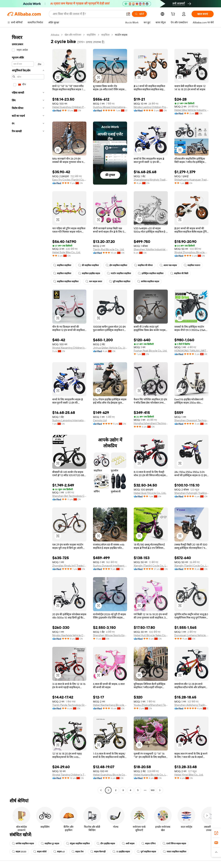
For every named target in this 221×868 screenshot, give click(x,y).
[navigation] (28, 413)
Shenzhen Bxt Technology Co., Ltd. (69, 496)
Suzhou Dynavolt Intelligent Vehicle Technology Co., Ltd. (110, 566)
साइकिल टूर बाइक (50, 844)
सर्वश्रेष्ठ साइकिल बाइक (148, 281)
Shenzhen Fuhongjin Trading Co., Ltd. (191, 493)
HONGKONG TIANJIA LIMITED (191, 351)
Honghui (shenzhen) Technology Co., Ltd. (151, 423)
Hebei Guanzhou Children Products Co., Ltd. (69, 107)
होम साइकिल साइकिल (116, 265)
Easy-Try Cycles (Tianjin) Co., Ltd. (69, 180)
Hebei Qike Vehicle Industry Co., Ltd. (191, 110)
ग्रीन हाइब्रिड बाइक (106, 844)
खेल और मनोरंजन (73, 35)
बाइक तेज (78, 852)
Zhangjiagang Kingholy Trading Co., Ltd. (151, 180)
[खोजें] (139, 14)
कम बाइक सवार (94, 281)
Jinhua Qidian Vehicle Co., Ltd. (110, 348)
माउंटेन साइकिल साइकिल (119, 273)
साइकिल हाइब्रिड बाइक (89, 273)
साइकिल (105, 35)
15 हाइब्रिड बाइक (121, 852)
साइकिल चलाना (192, 265)
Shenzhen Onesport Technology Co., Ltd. (191, 420)
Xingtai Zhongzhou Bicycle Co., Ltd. (191, 252)
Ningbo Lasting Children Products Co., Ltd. (151, 107)
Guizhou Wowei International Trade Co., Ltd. (110, 107)
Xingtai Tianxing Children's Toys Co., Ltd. (69, 775)
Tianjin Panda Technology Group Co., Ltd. (69, 705)
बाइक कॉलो (40, 852)
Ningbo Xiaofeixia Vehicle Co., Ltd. (69, 635)
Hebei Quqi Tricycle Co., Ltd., (150, 493)
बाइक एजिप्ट (149, 844)
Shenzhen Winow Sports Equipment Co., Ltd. (110, 635)
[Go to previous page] (101, 790)
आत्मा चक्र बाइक (168, 265)
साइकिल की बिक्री (179, 273)
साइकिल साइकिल (62, 265)
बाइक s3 (59, 852)
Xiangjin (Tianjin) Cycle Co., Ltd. (151, 566)
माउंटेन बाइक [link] (121, 35)
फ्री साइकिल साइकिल (88, 265)
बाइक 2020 (19, 852)
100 (153, 790)
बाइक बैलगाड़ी (98, 852)
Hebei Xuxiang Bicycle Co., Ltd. (151, 775)
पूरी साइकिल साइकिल (120, 281)
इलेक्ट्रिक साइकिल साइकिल (151, 273)
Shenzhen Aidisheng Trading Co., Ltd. (191, 705)
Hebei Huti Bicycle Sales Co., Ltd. (151, 635)
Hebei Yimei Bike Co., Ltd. (189, 775)
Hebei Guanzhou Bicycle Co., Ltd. (110, 775)
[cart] (174, 15)
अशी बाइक (128, 844)
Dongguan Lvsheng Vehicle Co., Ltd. (191, 635)
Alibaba (55, 35)
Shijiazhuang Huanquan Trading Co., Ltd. (191, 180)
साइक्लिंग (91, 35)
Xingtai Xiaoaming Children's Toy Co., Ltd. (69, 348)
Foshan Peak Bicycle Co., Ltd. (150, 351)
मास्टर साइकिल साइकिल (175, 852)
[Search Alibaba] (88, 14)
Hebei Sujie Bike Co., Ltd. (66, 252)
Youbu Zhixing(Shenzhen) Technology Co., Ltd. (151, 705)
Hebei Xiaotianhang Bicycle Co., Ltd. (110, 705)
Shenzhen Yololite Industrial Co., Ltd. (151, 249)
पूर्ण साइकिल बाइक (146, 852)
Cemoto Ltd (100, 420)
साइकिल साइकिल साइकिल (66, 281)
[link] (216, 833)
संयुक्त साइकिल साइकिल (78, 844)
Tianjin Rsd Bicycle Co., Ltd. (109, 249)
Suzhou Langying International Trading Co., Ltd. (69, 420)
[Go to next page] (160, 790)
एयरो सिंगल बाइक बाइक (174, 844)
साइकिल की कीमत (143, 265)
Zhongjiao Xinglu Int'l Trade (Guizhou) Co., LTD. (69, 566)
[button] (128, 14)
